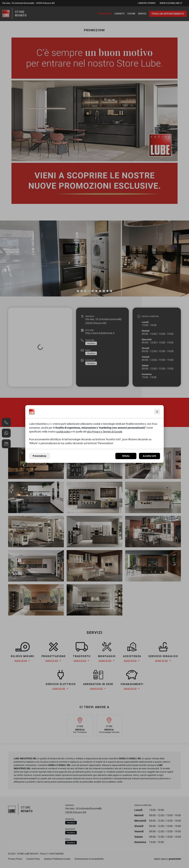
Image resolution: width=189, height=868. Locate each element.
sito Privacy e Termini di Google (105, 432)
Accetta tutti (149, 456)
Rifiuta (126, 456)
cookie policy (63, 432)
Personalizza (39, 456)
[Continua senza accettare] (157, 412)
